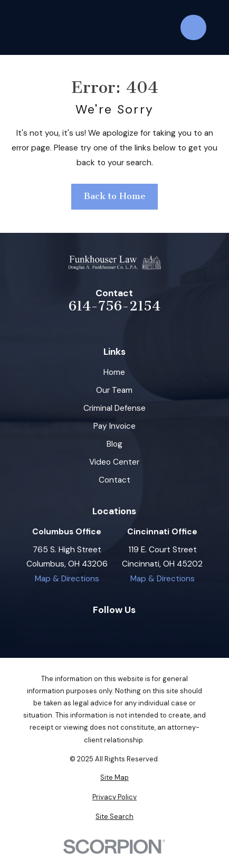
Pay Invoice (114, 426)
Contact (114, 480)
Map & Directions (67, 579)
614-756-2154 (114, 306)
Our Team (114, 390)
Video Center (114, 462)
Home (114, 372)
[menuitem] (114, 777)
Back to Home (115, 196)
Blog (114, 444)
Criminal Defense (114, 408)
